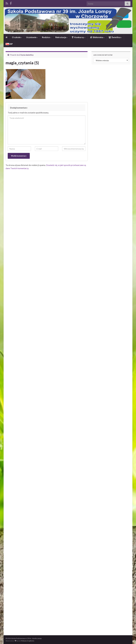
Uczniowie (32, 37)
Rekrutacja (61, 37)
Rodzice (47, 37)
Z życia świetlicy (26, 55)
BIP (9, 44)
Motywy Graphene (28, 641)
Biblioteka (97, 37)
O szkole (17, 37)
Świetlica (115, 37)
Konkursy (79, 37)
